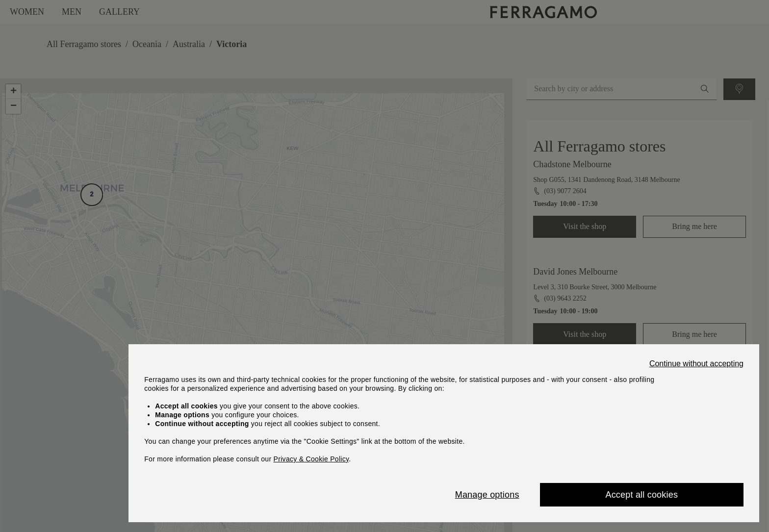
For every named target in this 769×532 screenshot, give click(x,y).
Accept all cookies (641, 495)
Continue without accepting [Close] (696, 364)
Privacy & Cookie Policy (311, 459)
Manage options (487, 495)
